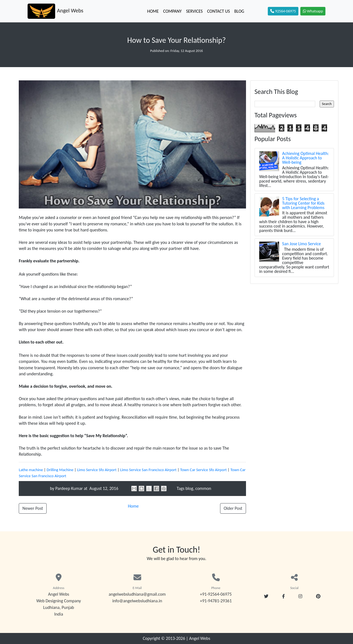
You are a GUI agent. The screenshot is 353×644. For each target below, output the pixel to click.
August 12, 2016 (103, 488)
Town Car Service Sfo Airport (203, 470)
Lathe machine (31, 470)
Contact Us (219, 11)
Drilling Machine (60, 470)
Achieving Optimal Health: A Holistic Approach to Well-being (305, 158)
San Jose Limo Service (301, 244)
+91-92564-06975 (216, 594)
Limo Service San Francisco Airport (148, 470)
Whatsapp (313, 11)
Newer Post (33, 508)
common (203, 488)
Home (153, 11)
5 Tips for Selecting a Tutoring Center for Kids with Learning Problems (303, 203)
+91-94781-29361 (216, 601)
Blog (239, 11)
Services (194, 11)
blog (189, 488)
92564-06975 (283, 11)
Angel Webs (200, 638)
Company (172, 11)
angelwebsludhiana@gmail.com (137, 594)
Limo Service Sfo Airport (97, 470)
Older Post (233, 508)
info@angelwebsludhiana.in (137, 601)
